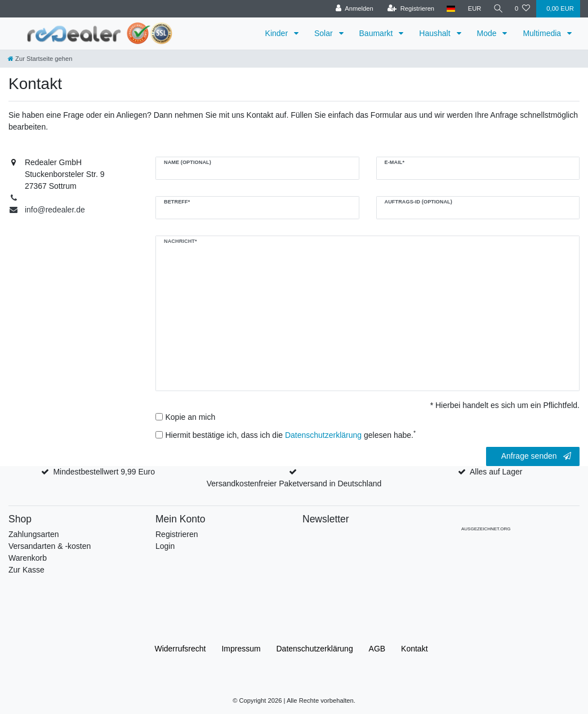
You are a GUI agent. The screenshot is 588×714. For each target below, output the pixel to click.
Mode (488, 33)
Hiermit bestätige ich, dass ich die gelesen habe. (291, 434)
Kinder (278, 33)
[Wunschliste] (522, 9)
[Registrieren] (409, 9)
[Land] (450, 9)
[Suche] (497, 9)
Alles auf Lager (496, 472)
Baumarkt (377, 33)
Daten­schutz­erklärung (315, 649)
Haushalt (436, 33)
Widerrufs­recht (180, 649)
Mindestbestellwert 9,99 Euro (104, 472)
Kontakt (414, 649)
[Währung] (473, 9)
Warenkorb (28, 558)
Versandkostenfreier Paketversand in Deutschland (294, 484)
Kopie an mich (191, 417)
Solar (325, 33)
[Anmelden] (353, 9)
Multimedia (543, 33)
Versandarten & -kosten (50, 546)
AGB (377, 649)
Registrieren (177, 534)
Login (165, 546)
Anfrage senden (536, 456)
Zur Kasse (26, 570)
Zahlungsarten (34, 534)
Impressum (241, 649)
